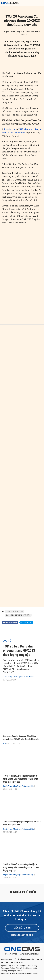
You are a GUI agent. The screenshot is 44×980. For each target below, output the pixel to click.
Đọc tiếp (8, 641)
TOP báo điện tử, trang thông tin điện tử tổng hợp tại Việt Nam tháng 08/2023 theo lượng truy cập (21, 867)
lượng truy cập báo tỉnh (14, 611)
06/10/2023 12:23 (10, 680)
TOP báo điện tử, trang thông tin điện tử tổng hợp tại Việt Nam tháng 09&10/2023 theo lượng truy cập (21, 779)
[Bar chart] (22, 276)
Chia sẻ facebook (10, 623)
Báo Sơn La (10, 129)
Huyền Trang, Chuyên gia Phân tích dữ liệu (18, 677)
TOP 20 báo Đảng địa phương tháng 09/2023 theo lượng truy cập (19, 650)
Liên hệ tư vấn (22, 928)
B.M (5, 743)
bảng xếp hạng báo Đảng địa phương (18, 615)
